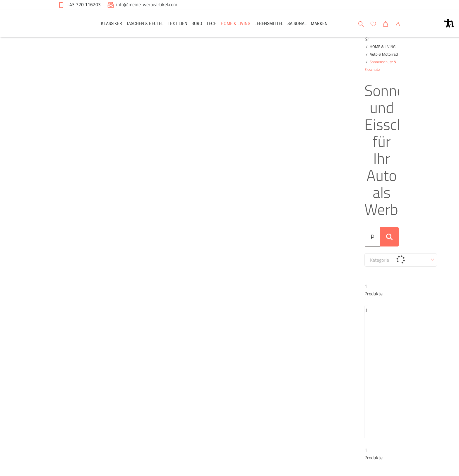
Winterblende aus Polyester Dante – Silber (98, 282)
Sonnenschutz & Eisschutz (153, 50)
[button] (449, 23)
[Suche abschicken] (393, 116)
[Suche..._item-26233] (220, 116)
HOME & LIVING (80, 50)
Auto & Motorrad (112, 50)
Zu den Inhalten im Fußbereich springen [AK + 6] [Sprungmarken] (0, 0)
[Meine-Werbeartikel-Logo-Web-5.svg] (72, 24)
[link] (112, 23)
